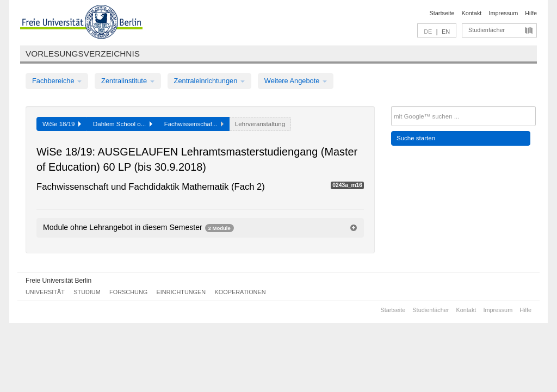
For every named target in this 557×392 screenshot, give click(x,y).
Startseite (442, 13)
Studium (87, 292)
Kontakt (472, 13)
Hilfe (531, 13)
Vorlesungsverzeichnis (83, 54)
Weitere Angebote (296, 81)
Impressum (503, 13)
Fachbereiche (57, 81)
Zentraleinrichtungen (209, 81)
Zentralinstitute (128, 81)
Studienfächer (487, 30)
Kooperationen (240, 292)
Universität (45, 292)
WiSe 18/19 (62, 124)
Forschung (128, 292)
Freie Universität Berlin (58, 281)
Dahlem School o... (123, 124)
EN (446, 32)
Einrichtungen (181, 292)
